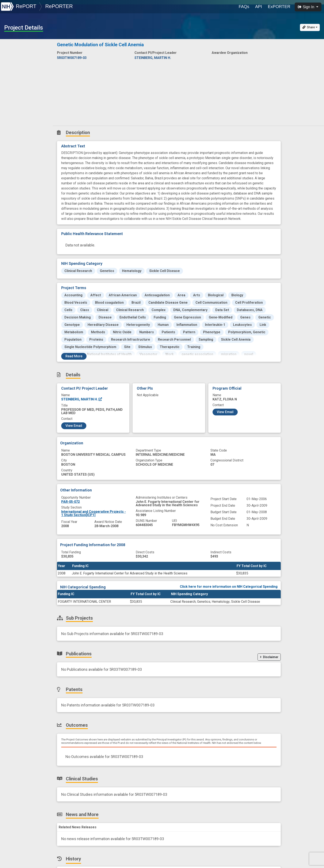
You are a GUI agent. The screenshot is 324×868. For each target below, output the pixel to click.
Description (27, 46)
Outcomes (14, 92)
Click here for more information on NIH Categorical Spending (229, 587)
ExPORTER (279, 7)
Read (74, 356)
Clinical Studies (18, 101)
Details (11, 55)
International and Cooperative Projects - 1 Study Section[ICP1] (94, 513)
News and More (18, 111)
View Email (74, 426)
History (12, 120)
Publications (16, 74)
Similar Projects (19, 129)
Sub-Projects (17, 64)
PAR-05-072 (70, 502)
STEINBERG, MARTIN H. (82, 399)
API (259, 7)
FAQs (244, 7)
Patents (12, 83)
